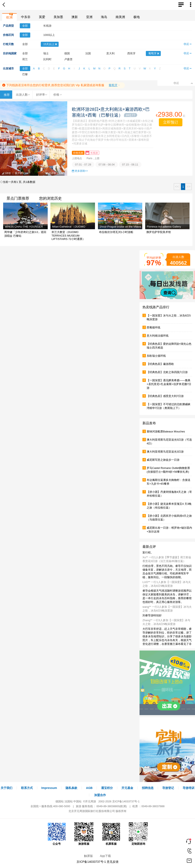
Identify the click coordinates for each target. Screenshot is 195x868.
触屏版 (88, 856)
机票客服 (111, 834)
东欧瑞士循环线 (156, 356)
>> (188, 187)
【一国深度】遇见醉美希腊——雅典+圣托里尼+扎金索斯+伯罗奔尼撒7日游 (169, 384)
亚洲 (89, 17)
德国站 (60, 801)
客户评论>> (21, 173)
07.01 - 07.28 (83, 165)
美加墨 (58, 17)
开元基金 (127, 788)
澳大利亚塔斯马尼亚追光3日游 (165, 452)
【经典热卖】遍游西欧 (160, 364)
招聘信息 (148, 788)
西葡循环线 (153, 327)
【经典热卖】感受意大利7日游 (165, 396)
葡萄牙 (113, 85)
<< (177, 187)
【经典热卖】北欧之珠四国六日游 (167, 372)
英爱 (42, 17)
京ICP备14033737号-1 (126, 801)
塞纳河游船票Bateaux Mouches (166, 431)
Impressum (49, 788)
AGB (89, 788)
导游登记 (168, 788)
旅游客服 (84, 834)
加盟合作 (100, 795)
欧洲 (9, 17)
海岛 (104, 17)
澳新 (75, 17)
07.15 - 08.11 (130, 165)
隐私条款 (71, 788)
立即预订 (171, 122)
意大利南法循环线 (158, 336)
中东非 (26, 17)
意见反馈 (113, 862)
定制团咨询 (138, 834)
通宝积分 (107, 788)
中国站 (77, 801)
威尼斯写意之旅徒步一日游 (163, 460)
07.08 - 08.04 (107, 165)
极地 (137, 17)
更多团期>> (81, 171)
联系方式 (27, 788)
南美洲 (120, 17)
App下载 (105, 856)
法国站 (69, 801)
